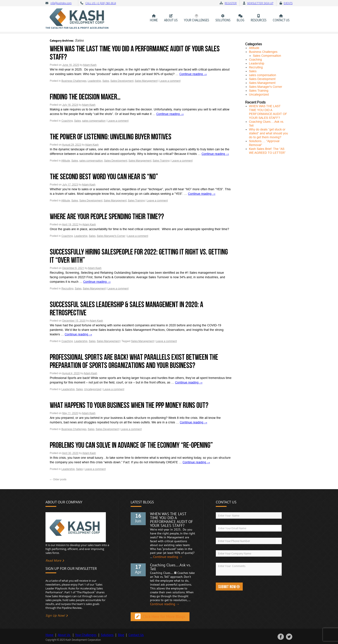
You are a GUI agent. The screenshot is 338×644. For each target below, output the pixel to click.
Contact (281, 20)
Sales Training (161, 161)
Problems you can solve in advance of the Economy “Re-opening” (131, 445)
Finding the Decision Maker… (85, 97)
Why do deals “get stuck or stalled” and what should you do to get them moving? (268, 133)
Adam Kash (90, 65)
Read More (53, 560)
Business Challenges (74, 81)
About (171, 20)
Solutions (223, 20)
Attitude (66, 161)
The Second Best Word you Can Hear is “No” (104, 177)
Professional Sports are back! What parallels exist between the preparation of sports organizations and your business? (134, 362)
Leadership (94, 81)
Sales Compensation (267, 56)
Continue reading (193, 74)
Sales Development (122, 81)
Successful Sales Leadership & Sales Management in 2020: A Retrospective (127, 309)
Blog (240, 20)
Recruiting (67, 289)
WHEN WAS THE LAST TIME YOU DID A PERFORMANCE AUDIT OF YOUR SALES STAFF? (135, 53)
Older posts (58, 479)
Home (154, 20)
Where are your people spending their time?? (107, 217)
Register (231, 3)
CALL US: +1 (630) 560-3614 (101, 3)
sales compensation (94, 121)
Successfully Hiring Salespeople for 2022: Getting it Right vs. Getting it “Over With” (139, 256)
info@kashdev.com (61, 3)
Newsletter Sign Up (260, 3)
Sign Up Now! (55, 615)
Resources (258, 20)
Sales (106, 81)
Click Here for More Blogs (164, 617)
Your (196, 20)
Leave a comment (170, 81)
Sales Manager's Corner (111, 236)
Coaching (67, 121)
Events (288, 3)
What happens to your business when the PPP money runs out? (129, 406)
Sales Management (146, 81)
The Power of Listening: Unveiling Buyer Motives (111, 137)
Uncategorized (93, 389)
